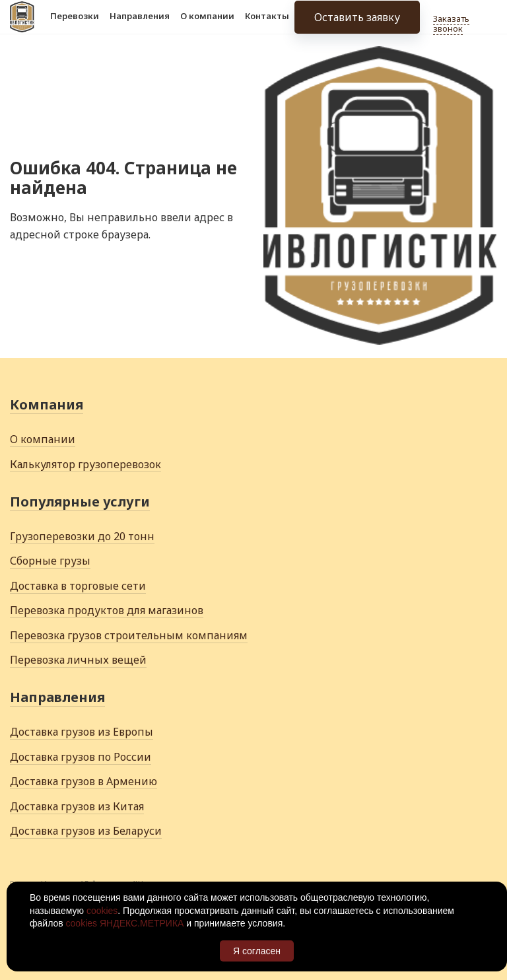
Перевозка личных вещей (78, 660)
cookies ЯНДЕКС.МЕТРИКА (125, 923)
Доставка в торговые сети (78, 586)
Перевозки (75, 25)
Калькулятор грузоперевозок (85, 464)
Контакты (267, 25)
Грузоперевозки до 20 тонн (82, 536)
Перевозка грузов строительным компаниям (129, 635)
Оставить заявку (357, 26)
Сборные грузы (50, 561)
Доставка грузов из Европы (82, 732)
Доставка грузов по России (81, 757)
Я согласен (257, 951)
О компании (207, 25)
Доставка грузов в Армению (84, 781)
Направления (140, 25)
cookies (102, 911)
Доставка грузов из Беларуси (86, 831)
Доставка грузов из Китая (77, 806)
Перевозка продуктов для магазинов (107, 610)
